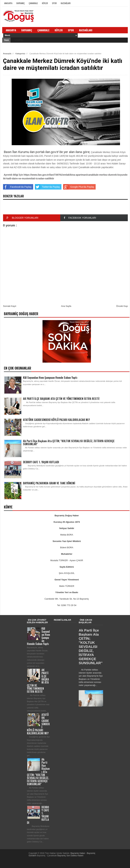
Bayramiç (21, 3)
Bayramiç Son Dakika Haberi (70, 856)
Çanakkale (33, 3)
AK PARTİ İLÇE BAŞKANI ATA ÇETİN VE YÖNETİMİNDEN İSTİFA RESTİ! (61, 399)
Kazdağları (66, 3)
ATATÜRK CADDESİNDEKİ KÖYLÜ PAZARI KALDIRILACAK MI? (56, 420)
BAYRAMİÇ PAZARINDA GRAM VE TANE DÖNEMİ (49, 483)
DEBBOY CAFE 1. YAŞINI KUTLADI (41, 462)
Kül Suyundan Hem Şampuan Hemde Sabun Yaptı (50, 378)
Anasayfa (8, 3)
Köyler (45, 3)
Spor (54, 3)
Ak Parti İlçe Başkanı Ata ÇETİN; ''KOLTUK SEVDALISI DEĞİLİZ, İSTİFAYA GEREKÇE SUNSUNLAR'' (69, 442)
